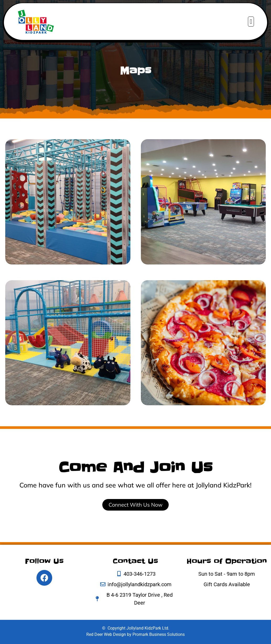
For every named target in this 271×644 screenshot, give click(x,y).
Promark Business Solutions (159, 634)
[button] (251, 22)
